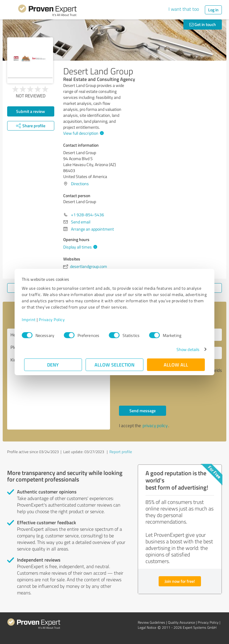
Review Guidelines (151, 622)
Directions (80, 184)
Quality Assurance (181, 622)
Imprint (31, 319)
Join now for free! (180, 581)
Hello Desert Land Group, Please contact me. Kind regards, (59, 379)
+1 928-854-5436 (88, 215)
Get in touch (203, 24)
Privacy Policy (54, 319)
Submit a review (31, 111)
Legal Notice (147, 627)
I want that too (184, 9)
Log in (213, 10)
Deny (53, 365)
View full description (83, 133)
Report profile (121, 452)
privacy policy (155, 425)
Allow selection (114, 365)
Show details (186, 349)
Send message (143, 411)
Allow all (176, 365)
